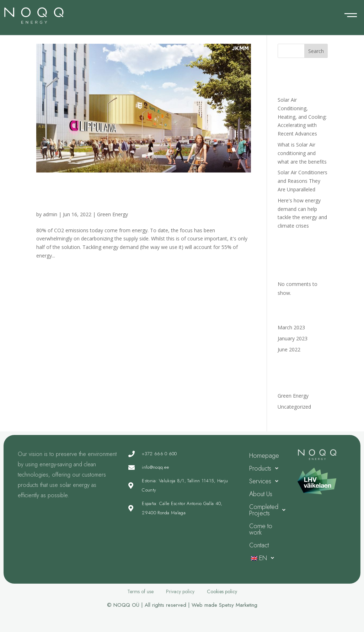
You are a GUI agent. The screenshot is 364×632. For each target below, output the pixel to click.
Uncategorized (294, 407)
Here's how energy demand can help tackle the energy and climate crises (138, 195)
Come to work (261, 529)
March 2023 (291, 327)
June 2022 (289, 349)
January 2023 (293, 338)
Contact (259, 545)
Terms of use (140, 591)
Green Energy (113, 214)
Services (266, 481)
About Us (261, 494)
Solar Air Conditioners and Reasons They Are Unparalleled (303, 181)
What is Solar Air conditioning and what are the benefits (302, 153)
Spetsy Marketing (238, 605)
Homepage (264, 456)
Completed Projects (268, 510)
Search (316, 51)
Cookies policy (222, 591)
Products (266, 468)
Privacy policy (180, 591)
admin (50, 214)
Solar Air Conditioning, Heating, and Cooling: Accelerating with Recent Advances (302, 117)
